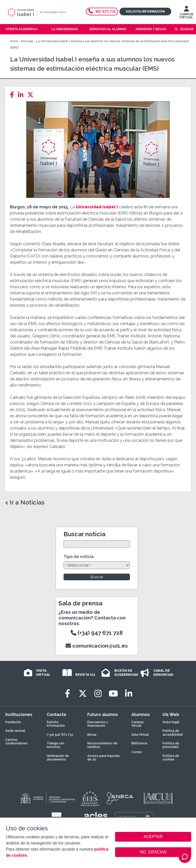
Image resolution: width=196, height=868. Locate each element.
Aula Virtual (140, 735)
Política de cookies (171, 758)
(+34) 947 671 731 (60, 735)
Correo (137, 752)
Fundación (13, 722)
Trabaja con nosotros (56, 745)
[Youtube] (113, 694)
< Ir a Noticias (25, 502)
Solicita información (145, 12)
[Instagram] (98, 694)
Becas (92, 735)
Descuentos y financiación (98, 724)
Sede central (15, 731)
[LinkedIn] (22, 95)
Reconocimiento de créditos (102, 745)
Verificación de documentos (58, 758)
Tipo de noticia (79, 557)
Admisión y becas (151, 29)
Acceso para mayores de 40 (103, 758)
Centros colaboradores (16, 742)
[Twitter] (32, 95)
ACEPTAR (153, 837)
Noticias (27, 41)
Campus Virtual (138, 724)
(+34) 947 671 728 (97, 633)
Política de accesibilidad (173, 733)
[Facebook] (13, 95)
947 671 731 (102, 11)
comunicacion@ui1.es (97, 646)
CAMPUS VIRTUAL (186, 14)
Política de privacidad (171, 745)
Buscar (187, 29)
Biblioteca (139, 743)
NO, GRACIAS (153, 852)
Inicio (14, 41)
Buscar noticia (84, 534)
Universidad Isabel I (97, 207)
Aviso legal (171, 722)
